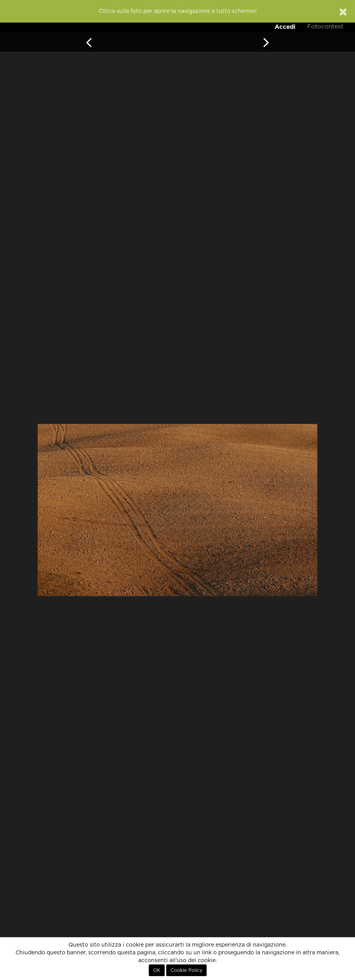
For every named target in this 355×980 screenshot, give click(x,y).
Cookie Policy (186, 970)
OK (157, 970)
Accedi (285, 27)
